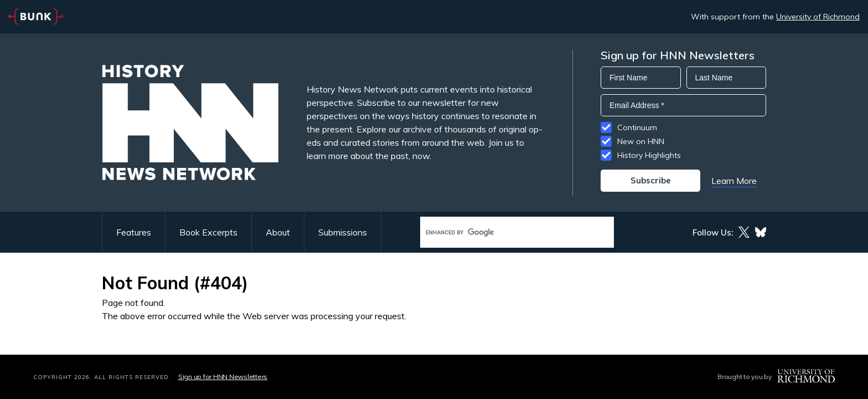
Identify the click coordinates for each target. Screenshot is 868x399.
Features (134, 232)
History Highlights (649, 155)
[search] (505, 232)
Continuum (637, 127)
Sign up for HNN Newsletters (223, 377)
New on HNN (641, 141)
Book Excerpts (208, 232)
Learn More (734, 181)
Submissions (343, 232)
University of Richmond (818, 17)
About (278, 232)
